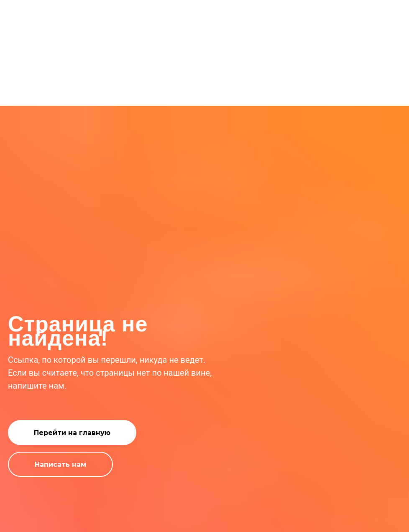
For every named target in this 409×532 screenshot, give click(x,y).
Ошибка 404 (205, 89)
